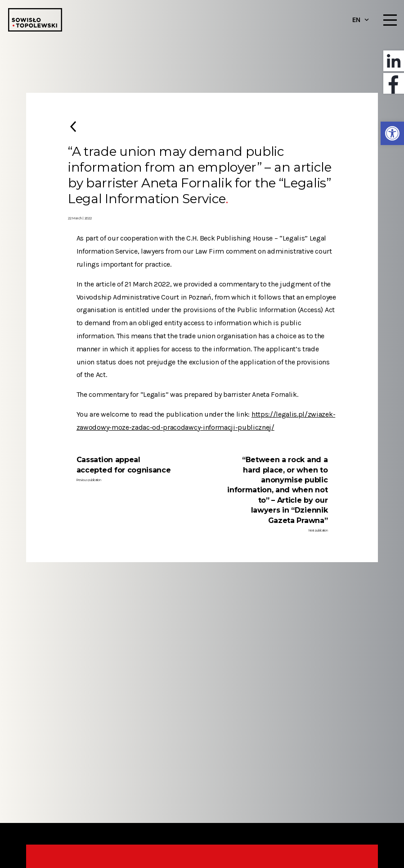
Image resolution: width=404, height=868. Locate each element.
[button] (392, 133)
